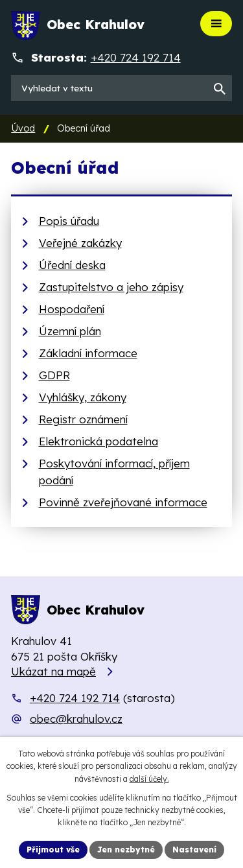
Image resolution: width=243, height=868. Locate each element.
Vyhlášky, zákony (83, 397)
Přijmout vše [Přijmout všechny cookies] (53, 850)
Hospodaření (72, 309)
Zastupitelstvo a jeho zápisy (111, 287)
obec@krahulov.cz (76, 719)
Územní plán (70, 331)
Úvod (23, 128)
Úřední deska (72, 265)
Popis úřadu (69, 221)
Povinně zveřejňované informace (123, 502)
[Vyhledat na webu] (121, 88)
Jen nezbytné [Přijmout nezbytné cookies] (126, 850)
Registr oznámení (83, 419)
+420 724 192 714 (75, 698)
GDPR (54, 375)
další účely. (149, 779)
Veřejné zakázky (80, 243)
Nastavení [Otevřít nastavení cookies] (194, 850)
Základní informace (88, 353)
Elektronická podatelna (98, 441)
